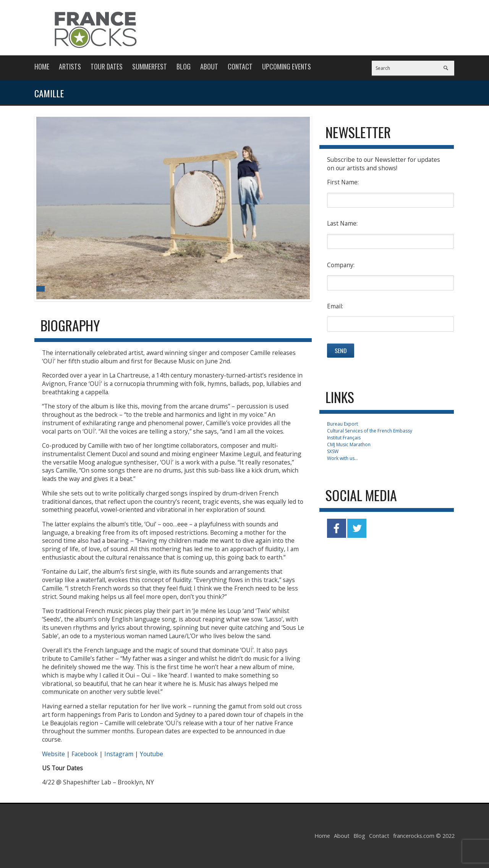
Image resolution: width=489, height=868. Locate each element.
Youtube (151, 754)
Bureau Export (342, 424)
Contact (240, 66)
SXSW (333, 451)
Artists (70, 66)
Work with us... (342, 458)
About (209, 66)
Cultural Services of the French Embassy (370, 431)
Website (53, 754)
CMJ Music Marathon (349, 444)
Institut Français (344, 438)
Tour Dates (107, 66)
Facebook (85, 754)
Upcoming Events (287, 66)
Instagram (119, 754)
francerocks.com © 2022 (424, 836)
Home (42, 66)
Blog (184, 66)
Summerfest (150, 66)
